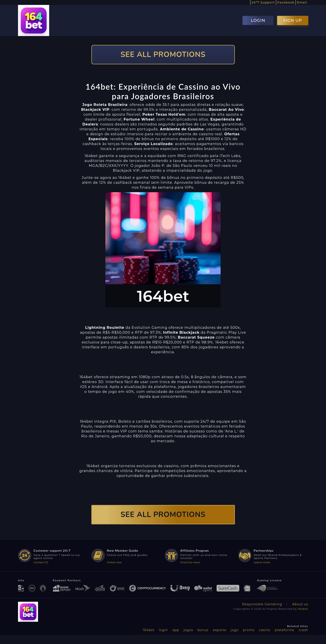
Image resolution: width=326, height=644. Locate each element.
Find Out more (190, 562)
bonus (203, 630)
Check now (114, 562)
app (176, 630)
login (163, 630)
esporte (219, 630)
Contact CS (41, 562)
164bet (303, 609)
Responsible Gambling (262, 604)
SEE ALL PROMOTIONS (163, 55)
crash (303, 630)
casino (265, 630)
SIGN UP (292, 20)
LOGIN (258, 20)
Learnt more (262, 562)
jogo (235, 630)
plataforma (285, 630)
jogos (188, 630)
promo (249, 630)
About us (300, 604)
